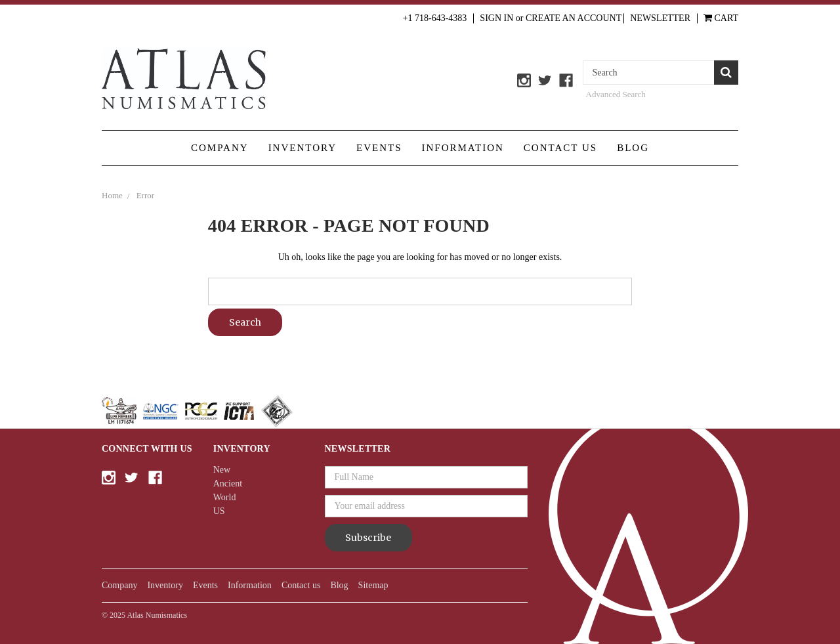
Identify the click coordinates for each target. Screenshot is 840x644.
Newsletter (660, 18)
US (219, 511)
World (225, 497)
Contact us (560, 148)
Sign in (496, 18)
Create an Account (574, 18)
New (222, 470)
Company (220, 148)
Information (463, 148)
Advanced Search (616, 94)
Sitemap (373, 585)
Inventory (303, 148)
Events (379, 148)
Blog (633, 148)
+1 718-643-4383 (435, 18)
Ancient (228, 483)
